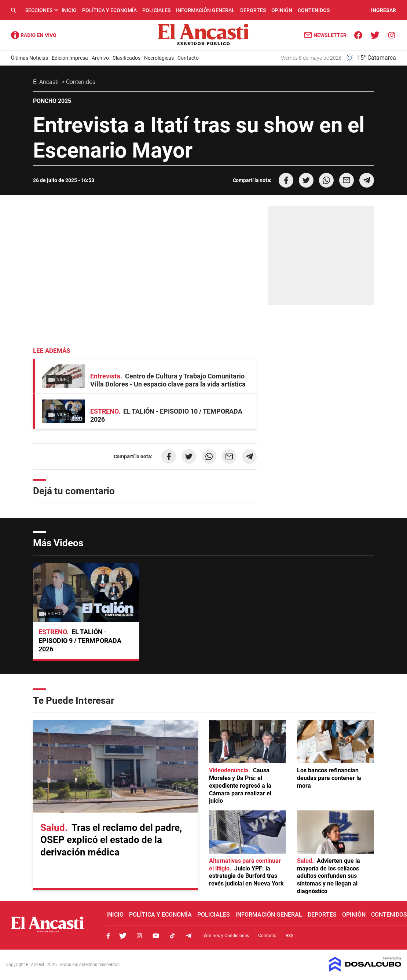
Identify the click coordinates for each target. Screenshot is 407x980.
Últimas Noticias (30, 58)
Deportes (253, 10)
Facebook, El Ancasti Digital (108, 936)
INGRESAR (384, 10)
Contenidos (314, 10)
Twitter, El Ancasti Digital (123, 936)
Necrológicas (159, 58)
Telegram (189, 936)
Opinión (282, 10)
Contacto (188, 58)
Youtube (156, 936)
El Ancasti (47, 82)
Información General (205, 10)
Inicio (69, 10)
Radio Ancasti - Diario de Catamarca (34, 35)
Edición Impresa (70, 58)
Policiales (156, 10)
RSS (289, 936)
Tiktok (172, 936)
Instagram (139, 936)
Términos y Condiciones (225, 936)
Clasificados (126, 58)
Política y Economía (109, 10)
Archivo (100, 58)
